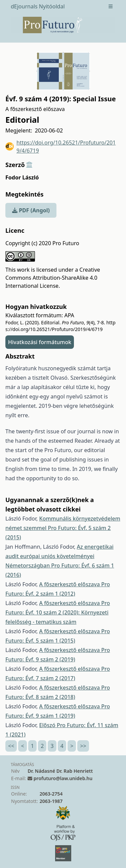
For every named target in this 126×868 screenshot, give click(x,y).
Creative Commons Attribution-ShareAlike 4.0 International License (53, 278)
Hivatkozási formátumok (40, 342)
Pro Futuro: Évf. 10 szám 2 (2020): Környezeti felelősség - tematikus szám (58, 612)
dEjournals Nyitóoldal (38, 6)
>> (83, 746)
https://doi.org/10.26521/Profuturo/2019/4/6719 (60, 147)
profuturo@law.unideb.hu (63, 778)
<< (11, 746)
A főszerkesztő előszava (70, 584)
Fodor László (22, 177)
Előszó (48, 725)
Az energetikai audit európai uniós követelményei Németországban (59, 556)
